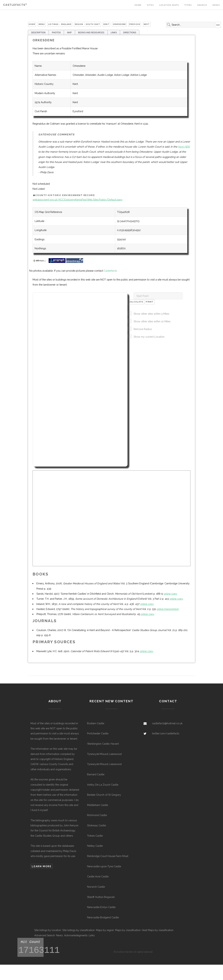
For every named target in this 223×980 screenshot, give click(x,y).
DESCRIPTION (38, 33)
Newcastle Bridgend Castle (103, 917)
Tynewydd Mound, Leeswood (104, 754)
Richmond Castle (97, 815)
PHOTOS (56, 33)
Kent (106, 24)
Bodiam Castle (96, 723)
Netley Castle (95, 846)
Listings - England (60, 24)
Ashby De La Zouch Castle (103, 785)
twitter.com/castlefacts (166, 733)
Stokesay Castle (97, 825)
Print (150, 302)
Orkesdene (119, 24)
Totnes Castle (95, 836)
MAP (69, 33)
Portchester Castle (98, 733)
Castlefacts (15, 5)
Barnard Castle (96, 774)
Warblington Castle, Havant (103, 744)
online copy (170, 594)
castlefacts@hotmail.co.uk (167, 723)
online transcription (168, 609)
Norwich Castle (96, 887)
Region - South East (88, 24)
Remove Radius (143, 329)
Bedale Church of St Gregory (104, 795)
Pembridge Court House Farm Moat (108, 856)
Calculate (136, 302)
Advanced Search (45, 935)
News (216, 5)
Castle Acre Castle (98, 876)
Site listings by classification (78, 930)
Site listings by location (48, 930)
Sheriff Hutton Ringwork (101, 897)
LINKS (114, 33)
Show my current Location (149, 337)
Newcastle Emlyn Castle (101, 907)
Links (92, 935)
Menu (42, 24)
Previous (135, 24)
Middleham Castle (98, 805)
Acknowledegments (76, 935)
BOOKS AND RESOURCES (91, 33)
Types (188, 5)
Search (202, 5)
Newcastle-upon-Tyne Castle (104, 866)
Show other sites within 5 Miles (151, 314)
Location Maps (169, 5)
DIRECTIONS (130, 33)
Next (147, 24)
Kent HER (184, 147)
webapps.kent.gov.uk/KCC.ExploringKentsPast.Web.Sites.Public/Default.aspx (77, 200)
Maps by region (105, 930)
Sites (150, 5)
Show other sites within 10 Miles (152, 321)
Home (138, 5)
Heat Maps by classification (158, 930)
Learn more (42, 866)
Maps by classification (128, 930)
